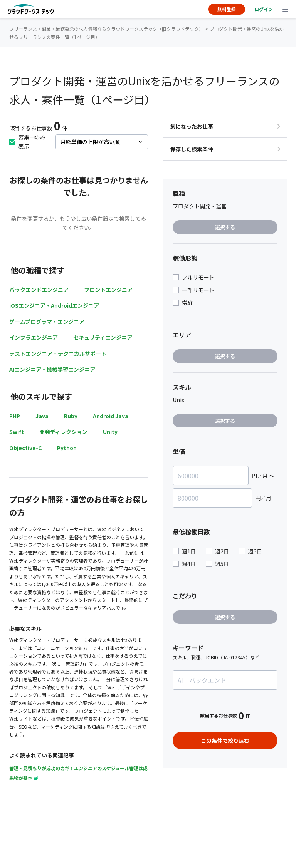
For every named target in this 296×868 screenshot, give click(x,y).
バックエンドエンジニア (39, 290)
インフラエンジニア (34, 337)
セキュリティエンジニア (103, 337)
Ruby (71, 416)
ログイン (264, 9)
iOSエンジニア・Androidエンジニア (54, 305)
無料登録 (227, 9)
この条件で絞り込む (225, 741)
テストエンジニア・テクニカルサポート (58, 354)
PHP (15, 416)
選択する (225, 227)
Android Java (111, 416)
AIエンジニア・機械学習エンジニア (52, 369)
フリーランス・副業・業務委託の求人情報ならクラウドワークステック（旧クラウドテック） (106, 29)
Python (67, 448)
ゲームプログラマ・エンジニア (47, 322)
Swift (17, 432)
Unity (110, 432)
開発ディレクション (63, 432)
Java (42, 416)
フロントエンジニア (108, 290)
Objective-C (25, 448)
